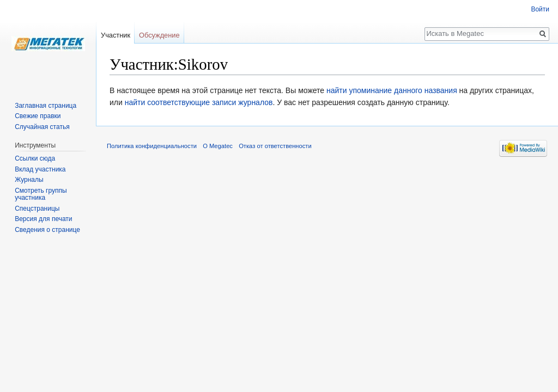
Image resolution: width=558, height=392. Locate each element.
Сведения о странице (47, 230)
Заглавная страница (46, 106)
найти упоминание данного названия (392, 90)
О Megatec (218, 146)
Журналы (29, 180)
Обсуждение (159, 35)
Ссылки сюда (35, 158)
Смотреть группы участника (41, 194)
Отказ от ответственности (275, 146)
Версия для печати (43, 219)
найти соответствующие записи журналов (199, 102)
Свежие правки (38, 116)
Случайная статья (42, 127)
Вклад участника (40, 169)
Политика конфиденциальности (152, 146)
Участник (116, 35)
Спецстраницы (37, 209)
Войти (540, 9)
